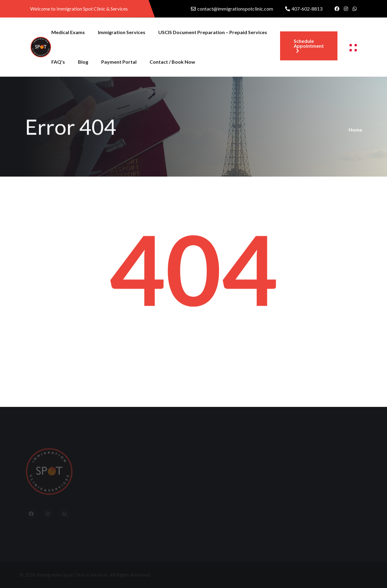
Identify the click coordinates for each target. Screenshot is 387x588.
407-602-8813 (307, 9)
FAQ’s (58, 62)
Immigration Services (122, 32)
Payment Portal (119, 62)
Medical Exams (68, 32)
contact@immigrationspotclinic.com (235, 9)
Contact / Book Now (172, 62)
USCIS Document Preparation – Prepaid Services (213, 32)
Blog (83, 62)
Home (355, 130)
